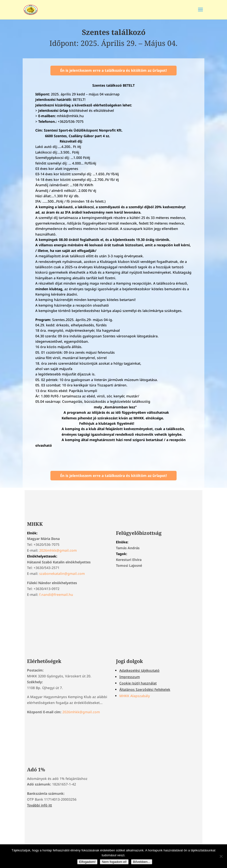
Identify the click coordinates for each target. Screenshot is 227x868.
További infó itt (39, 805)
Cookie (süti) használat (138, 683)
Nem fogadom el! (114, 862)
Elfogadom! (87, 862)
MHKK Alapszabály (135, 696)
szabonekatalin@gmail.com (62, 573)
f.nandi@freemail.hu (56, 594)
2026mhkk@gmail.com (58, 550)
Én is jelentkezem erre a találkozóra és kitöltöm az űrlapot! (113, 70)
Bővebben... (142, 862)
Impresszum (130, 677)
